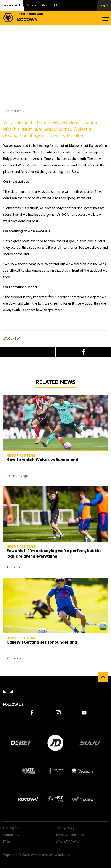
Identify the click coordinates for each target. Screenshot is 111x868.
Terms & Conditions (70, 835)
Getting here (12, 828)
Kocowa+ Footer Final (28, 799)
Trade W (83, 799)
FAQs (7, 842)
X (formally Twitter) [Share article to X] (27, 352)
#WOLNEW (11, 339)
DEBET (21, 743)
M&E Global (55, 799)
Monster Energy (55, 771)
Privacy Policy (65, 828)
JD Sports (55, 743)
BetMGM (28, 771)
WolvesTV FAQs (67, 842)
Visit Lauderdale (83, 771)
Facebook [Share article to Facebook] (84, 352)
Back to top (103, 677)
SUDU (90, 743)
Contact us (11, 835)
